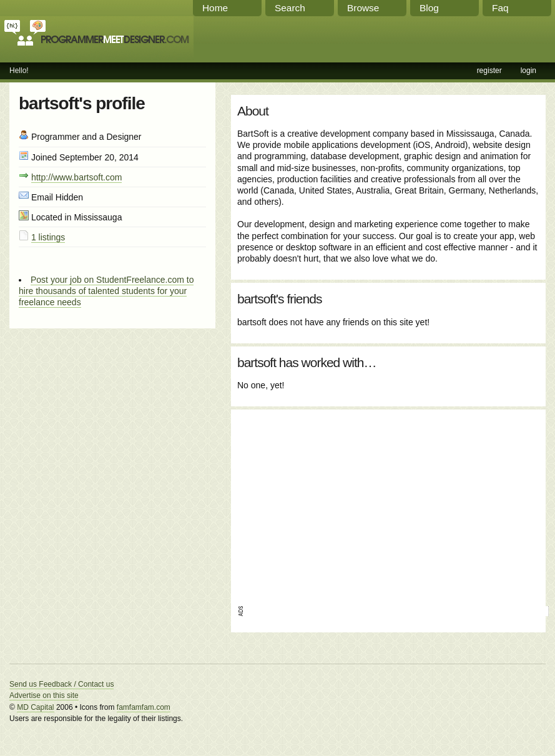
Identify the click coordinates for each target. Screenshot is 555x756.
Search (290, 8)
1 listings (48, 237)
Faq (500, 8)
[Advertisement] (374, 503)
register (489, 71)
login (528, 71)
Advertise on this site (44, 695)
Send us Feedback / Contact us (61, 684)
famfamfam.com (144, 707)
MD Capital (35, 707)
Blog (429, 8)
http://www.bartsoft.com (77, 177)
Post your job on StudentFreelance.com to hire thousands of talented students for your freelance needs (106, 291)
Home (215, 8)
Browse (363, 8)
